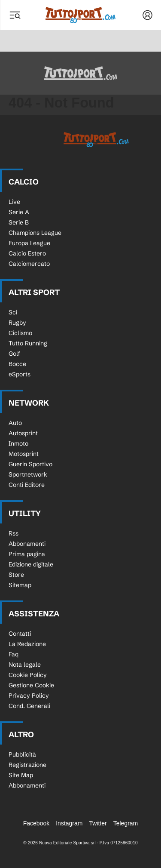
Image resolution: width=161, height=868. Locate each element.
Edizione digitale (31, 564)
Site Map (21, 775)
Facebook (36, 823)
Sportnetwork (28, 474)
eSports (20, 374)
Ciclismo (20, 333)
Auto (15, 423)
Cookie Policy (28, 675)
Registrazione (27, 765)
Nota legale (25, 665)
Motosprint (24, 454)
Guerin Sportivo (30, 464)
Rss (14, 533)
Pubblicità (22, 754)
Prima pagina (27, 554)
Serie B (19, 222)
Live (14, 202)
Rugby (17, 323)
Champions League (35, 233)
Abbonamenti (27, 544)
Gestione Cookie (31, 685)
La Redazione (27, 644)
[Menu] (15, 15)
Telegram (126, 823)
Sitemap (20, 585)
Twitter (98, 823)
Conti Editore (27, 485)
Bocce (17, 364)
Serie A (19, 212)
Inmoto (18, 443)
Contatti (20, 634)
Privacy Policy (29, 696)
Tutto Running (28, 343)
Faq (14, 654)
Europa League (29, 243)
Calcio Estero (27, 253)
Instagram (69, 823)
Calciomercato (29, 264)
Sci (13, 312)
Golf (14, 354)
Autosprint (23, 433)
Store (16, 575)
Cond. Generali (29, 706)
